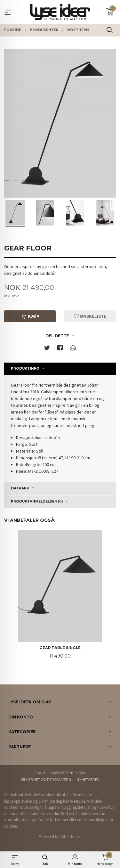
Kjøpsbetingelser (68, 773)
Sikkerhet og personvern (46, 780)
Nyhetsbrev (88, 780)
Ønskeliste (90, 316)
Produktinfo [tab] (25, 368)
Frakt (40, 773)
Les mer (62, 820)
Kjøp (30, 316)
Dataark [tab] (20, 488)
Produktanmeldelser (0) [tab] (37, 501)
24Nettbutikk (71, 837)
